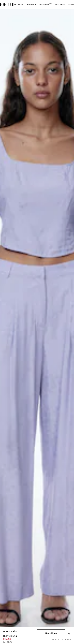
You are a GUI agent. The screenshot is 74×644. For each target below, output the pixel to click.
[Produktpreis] (20, 640)
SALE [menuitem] (71, 5)
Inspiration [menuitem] (46, 5)
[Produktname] (20, 632)
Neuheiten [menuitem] (19, 5)
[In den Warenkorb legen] (51, 633)
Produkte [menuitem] (31, 5)
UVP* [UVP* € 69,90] (10, 636)
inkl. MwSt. (8, 642)
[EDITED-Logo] (7, 4)
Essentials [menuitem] (60, 5)
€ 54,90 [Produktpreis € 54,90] (7, 639)
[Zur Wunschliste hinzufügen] (69, 633)
